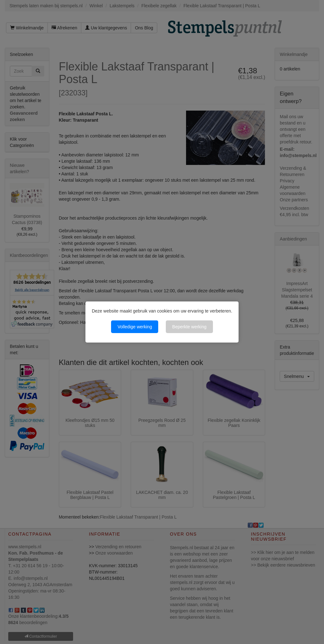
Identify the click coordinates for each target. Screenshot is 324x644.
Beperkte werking (189, 327)
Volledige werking (135, 327)
